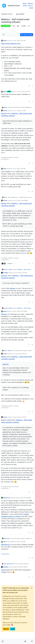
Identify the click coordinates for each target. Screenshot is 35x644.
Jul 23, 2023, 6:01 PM (19, 311)
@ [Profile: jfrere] (4, 203)
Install (31, 8)
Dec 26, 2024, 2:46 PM (21, 567)
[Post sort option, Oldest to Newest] (4, 35)
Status (30, 3)
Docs (30, 6)
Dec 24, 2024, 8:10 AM (22, 498)
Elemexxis (6, 498)
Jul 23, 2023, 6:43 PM (20, 354)
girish (5, 92)
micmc (5, 111)
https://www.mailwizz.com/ (11, 43)
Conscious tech (5, 554)
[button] (3, 641)
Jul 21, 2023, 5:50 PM (19, 169)
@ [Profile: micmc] (4, 276)
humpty (6, 273)
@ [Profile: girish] (4, 113)
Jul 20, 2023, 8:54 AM (24, 92)
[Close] (32, 588)
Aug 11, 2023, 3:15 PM (20, 417)
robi (5, 542)
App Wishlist (6, 26)
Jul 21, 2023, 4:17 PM (20, 111)
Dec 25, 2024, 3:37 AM (18, 542)
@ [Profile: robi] (3, 570)
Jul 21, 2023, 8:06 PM (20, 200)
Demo (25, 6)
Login (13, 629)
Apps (24, 3)
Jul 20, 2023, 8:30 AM (19, 41)
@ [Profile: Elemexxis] (5, 545)
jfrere (5, 41)
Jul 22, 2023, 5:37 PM (20, 273)
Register (6, 629)
